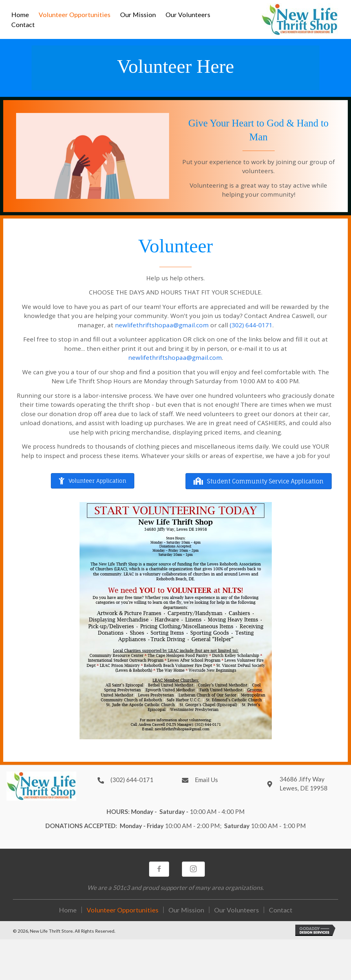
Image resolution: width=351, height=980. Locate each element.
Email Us (206, 780)
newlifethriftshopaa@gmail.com (162, 325)
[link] (20, 14)
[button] (93, 481)
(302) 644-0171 (251, 325)
